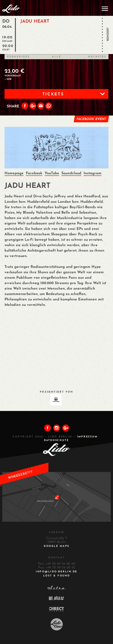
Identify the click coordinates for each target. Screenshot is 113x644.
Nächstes (97, 57)
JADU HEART (35, 21)
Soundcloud (71, 173)
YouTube (52, 173)
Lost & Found (57, 576)
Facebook (34, 173)
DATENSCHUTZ (56, 440)
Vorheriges (18, 57)
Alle (56, 57)
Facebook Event (91, 119)
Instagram (93, 173)
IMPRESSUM (87, 437)
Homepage (14, 173)
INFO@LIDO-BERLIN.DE (56, 572)
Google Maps (56, 546)
